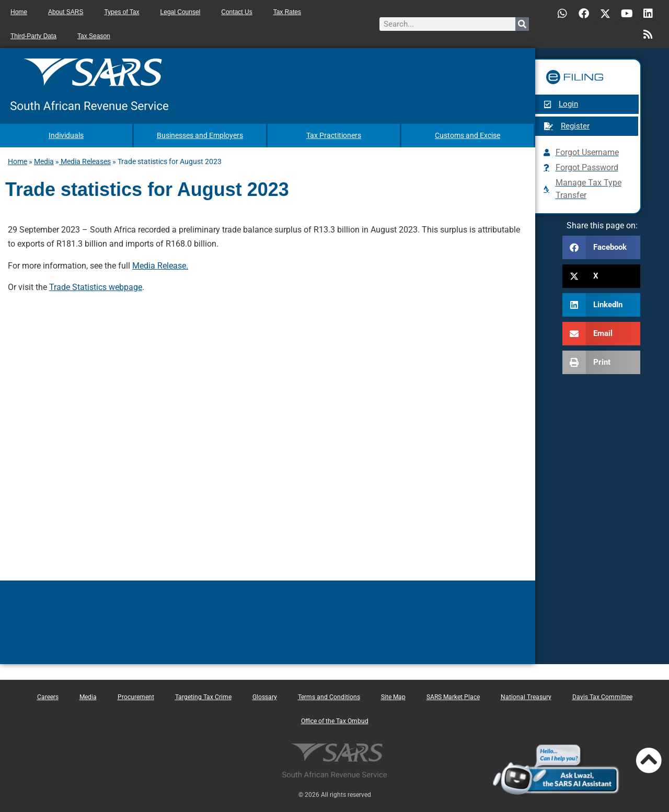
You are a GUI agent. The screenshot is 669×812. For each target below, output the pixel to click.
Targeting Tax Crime (203, 697)
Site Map (393, 697)
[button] (601, 247)
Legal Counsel (181, 12)
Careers (48, 697)
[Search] (522, 24)
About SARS (66, 12)
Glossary (265, 697)
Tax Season (94, 36)
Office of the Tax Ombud (335, 721)
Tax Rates (287, 12)
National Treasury (526, 697)
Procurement (136, 697)
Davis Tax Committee (602, 697)
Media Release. (160, 265)
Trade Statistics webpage (96, 287)
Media (44, 161)
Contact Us (237, 12)
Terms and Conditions (329, 697)
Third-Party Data (33, 36)
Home (19, 12)
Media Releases (85, 161)
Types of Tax (122, 12)
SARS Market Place (453, 697)
